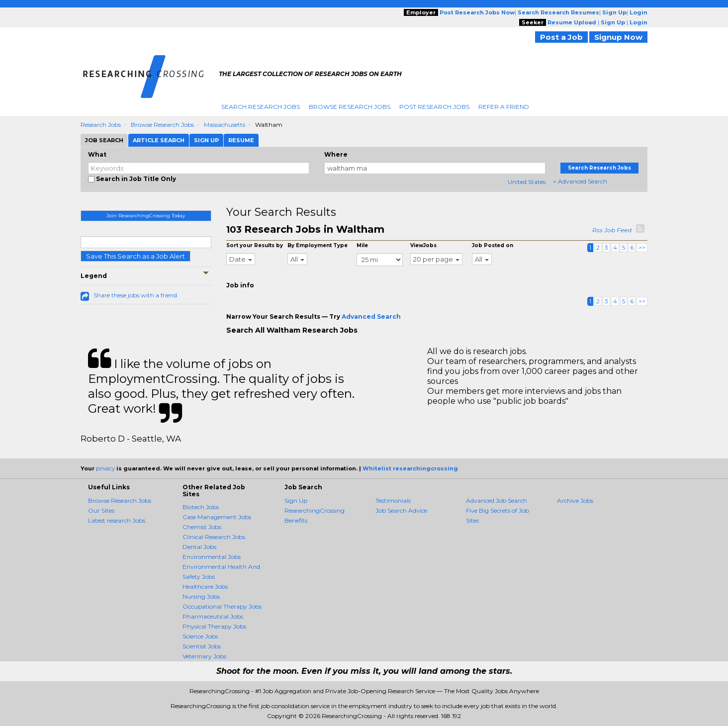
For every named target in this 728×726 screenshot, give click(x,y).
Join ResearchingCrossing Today (146, 216)
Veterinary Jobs (204, 656)
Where (336, 154)
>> (642, 247)
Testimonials (393, 500)
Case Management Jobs (217, 517)
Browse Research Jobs (350, 107)
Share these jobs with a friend (135, 295)
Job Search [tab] (104, 140)
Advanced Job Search (497, 500)
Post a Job (561, 37)
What (97, 154)
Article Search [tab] (159, 140)
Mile (362, 245)
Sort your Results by (255, 245)
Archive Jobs (575, 500)
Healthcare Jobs (205, 587)
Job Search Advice (401, 510)
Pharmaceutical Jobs (213, 616)
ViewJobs (423, 245)
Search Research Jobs (261, 107)
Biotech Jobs (201, 507)
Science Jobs (200, 636)
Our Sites (101, 510)
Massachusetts (225, 125)
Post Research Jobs (434, 107)
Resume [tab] (241, 140)
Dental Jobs (199, 547)
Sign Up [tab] (206, 140)
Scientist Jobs (202, 646)
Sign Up (296, 500)
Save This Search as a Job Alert (136, 256)
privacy (105, 468)
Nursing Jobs (201, 596)
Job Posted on (493, 245)
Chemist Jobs (202, 527)
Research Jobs (101, 125)
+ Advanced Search (580, 181)
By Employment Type (318, 245)
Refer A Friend (504, 107)
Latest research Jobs (117, 520)
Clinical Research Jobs (214, 537)
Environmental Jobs (212, 557)
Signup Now (618, 37)
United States (527, 182)
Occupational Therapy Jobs (222, 606)
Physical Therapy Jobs (214, 626)
